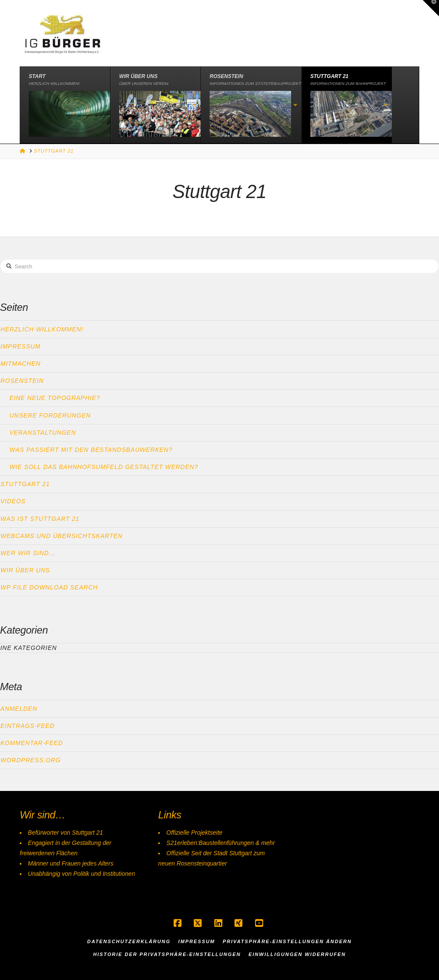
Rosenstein (22, 381)
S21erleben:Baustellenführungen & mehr (221, 843)
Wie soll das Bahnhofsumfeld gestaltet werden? (104, 467)
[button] (431, 8)
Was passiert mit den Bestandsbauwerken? (91, 450)
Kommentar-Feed (32, 743)
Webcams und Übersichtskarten (62, 536)
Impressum (21, 346)
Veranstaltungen (43, 433)
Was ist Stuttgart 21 (40, 519)
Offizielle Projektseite (194, 833)
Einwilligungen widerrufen (297, 954)
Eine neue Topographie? (55, 398)
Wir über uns (25, 570)
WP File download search (49, 587)
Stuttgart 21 (25, 484)
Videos (13, 501)
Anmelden (19, 709)
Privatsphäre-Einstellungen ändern (287, 941)
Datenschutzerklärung (129, 941)
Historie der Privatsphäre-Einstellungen (167, 954)
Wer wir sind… (28, 553)
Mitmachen (21, 364)
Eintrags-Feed (28, 726)
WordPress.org (31, 760)
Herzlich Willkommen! (42, 329)
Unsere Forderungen (50, 415)
